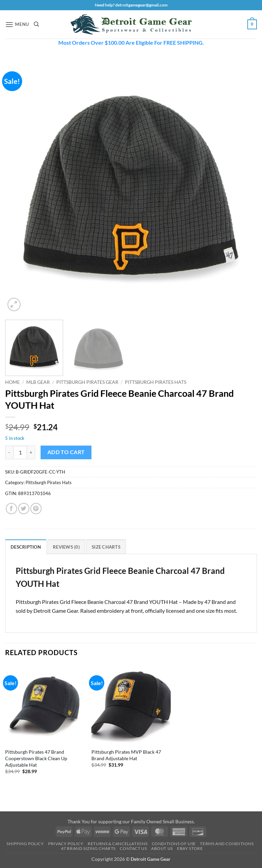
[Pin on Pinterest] (36, 509)
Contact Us (133, 848)
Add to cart (66, 452)
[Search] (36, 24)
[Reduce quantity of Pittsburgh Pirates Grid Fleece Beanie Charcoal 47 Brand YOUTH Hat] (9, 452)
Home (12, 382)
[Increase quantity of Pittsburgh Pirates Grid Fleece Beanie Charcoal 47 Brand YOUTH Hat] (31, 452)
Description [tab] (26, 547)
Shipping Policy (25, 844)
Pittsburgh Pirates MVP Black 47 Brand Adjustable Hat (126, 755)
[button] (17, 24)
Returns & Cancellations (118, 844)
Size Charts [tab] (106, 547)
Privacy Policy (66, 844)
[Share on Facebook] (11, 509)
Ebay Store (190, 848)
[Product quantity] (20, 452)
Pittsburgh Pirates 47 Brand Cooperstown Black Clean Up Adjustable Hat (36, 758)
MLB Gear (38, 382)
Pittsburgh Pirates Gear (87, 382)
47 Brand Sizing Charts (88, 848)
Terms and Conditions (227, 844)
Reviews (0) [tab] (66, 547)
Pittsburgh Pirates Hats (156, 382)
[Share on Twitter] (24, 509)
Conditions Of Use (174, 844)
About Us (162, 848)
